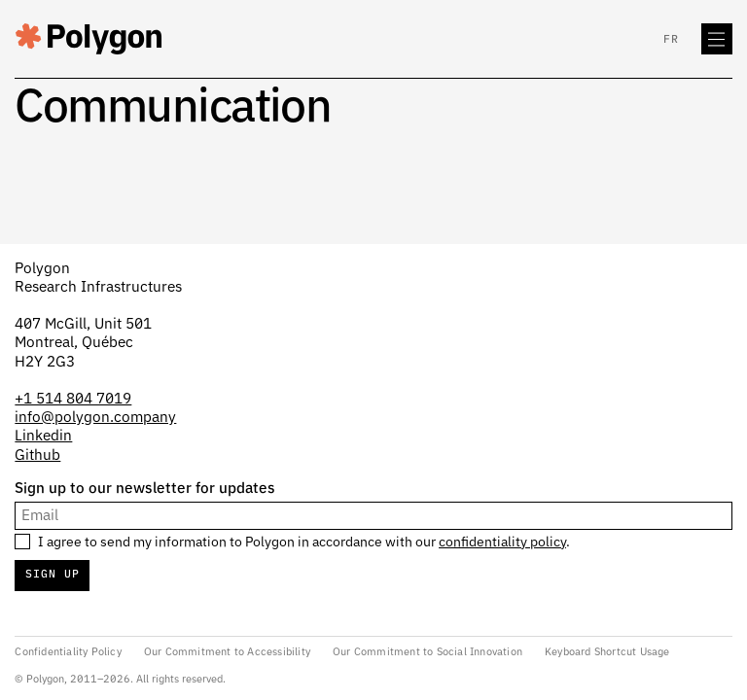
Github (37, 455)
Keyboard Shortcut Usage (607, 652)
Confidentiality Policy (68, 652)
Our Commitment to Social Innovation (427, 652)
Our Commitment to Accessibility (227, 652)
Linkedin (43, 436)
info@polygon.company (95, 418)
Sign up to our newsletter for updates (145, 489)
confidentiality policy (502, 542)
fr (671, 40)
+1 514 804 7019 (73, 399)
